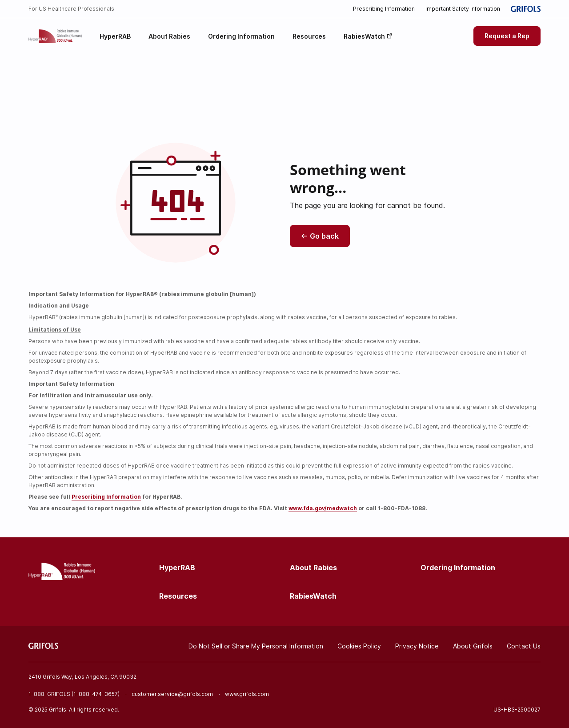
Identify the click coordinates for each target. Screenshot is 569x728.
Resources (178, 596)
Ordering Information (458, 568)
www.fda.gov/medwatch (323, 508)
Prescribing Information (384, 9)
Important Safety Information (463, 9)
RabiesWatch (313, 596)
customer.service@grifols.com (172, 694)
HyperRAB (177, 568)
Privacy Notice (417, 646)
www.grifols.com (247, 694)
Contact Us (524, 646)
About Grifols (473, 646)
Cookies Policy (359, 646)
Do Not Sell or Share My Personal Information (256, 646)
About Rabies (313, 568)
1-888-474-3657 (96, 694)
